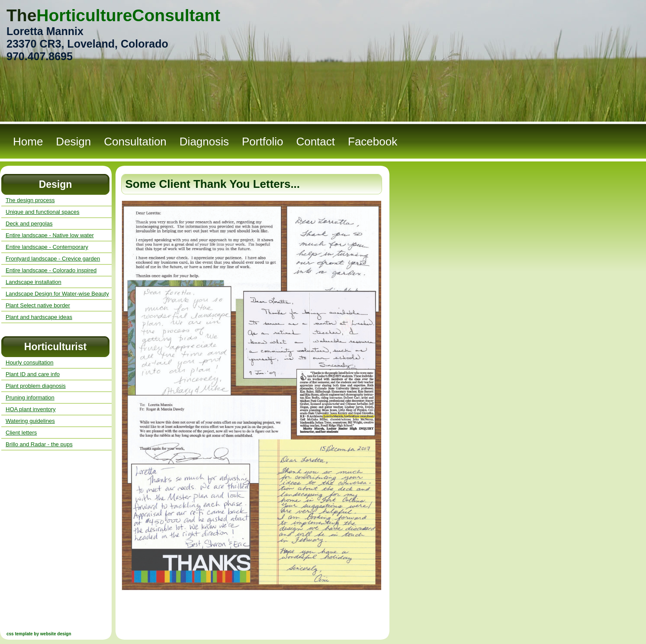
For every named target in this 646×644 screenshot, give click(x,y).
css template (20, 634)
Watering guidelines (30, 421)
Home (28, 142)
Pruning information (30, 398)
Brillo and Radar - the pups (39, 444)
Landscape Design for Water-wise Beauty (57, 294)
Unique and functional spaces (43, 212)
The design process (30, 200)
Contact (315, 142)
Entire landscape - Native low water (50, 235)
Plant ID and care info (33, 374)
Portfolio (262, 142)
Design (73, 142)
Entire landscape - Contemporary (47, 247)
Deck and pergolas (29, 224)
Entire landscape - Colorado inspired (51, 270)
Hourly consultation (30, 362)
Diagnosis (204, 142)
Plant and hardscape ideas (39, 317)
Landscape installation (34, 282)
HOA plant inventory (31, 409)
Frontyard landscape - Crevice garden (53, 259)
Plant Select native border (38, 305)
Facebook (373, 142)
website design (56, 634)
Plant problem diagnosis (36, 386)
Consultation (135, 142)
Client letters (21, 433)
